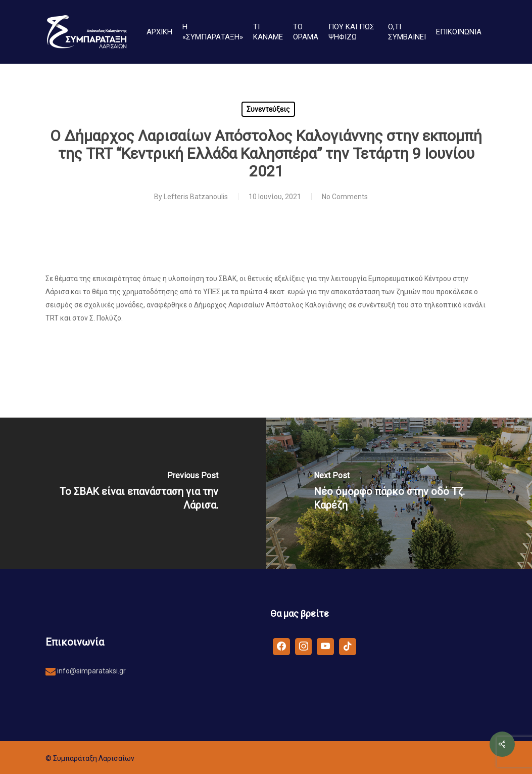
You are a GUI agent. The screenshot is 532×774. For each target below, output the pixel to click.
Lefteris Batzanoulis (196, 197)
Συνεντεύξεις (268, 109)
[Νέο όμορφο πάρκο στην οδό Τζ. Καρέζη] (399, 493)
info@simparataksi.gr (91, 671)
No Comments (345, 197)
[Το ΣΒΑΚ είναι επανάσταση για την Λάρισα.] (133, 493)
